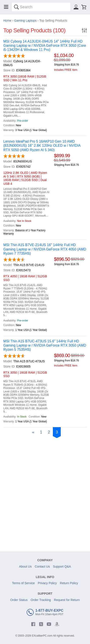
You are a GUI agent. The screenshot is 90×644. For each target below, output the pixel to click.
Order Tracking (41, 600)
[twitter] (41, 624)
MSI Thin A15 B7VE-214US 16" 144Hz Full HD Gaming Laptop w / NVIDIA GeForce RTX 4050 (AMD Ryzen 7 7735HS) (45, 249)
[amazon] (57, 624)
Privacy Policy (47, 583)
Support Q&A (62, 566)
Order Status (19, 600)
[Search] (16, 7)
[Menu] (6, 7)
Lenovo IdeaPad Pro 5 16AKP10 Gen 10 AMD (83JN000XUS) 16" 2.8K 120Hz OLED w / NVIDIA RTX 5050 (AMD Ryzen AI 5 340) (42, 146)
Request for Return (67, 600)
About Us (25, 566)
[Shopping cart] (84, 7)
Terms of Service (23, 583)
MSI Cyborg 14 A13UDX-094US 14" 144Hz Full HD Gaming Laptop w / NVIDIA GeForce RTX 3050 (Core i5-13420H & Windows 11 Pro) (45, 46)
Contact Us (42, 566)
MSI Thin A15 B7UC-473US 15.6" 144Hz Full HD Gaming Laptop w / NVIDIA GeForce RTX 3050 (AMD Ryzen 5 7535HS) (45, 345)
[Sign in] (76, 7)
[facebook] (33, 624)
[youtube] (49, 624)
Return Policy (69, 583)
